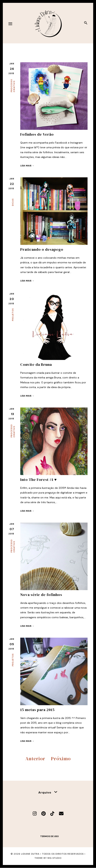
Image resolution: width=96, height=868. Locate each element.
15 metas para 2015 (37, 710)
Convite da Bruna (36, 364)
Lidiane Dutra (30, 854)
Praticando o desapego (42, 249)
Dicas (13, 202)
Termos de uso (50, 836)
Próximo (61, 759)
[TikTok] (52, 814)
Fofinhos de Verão (37, 134)
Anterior (35, 759)
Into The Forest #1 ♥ (39, 480)
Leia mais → (27, 166)
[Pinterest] (43, 814)
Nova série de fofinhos (41, 595)
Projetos (13, 315)
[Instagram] (35, 814)
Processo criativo (13, 86)
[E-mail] (61, 814)
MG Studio (54, 858)
